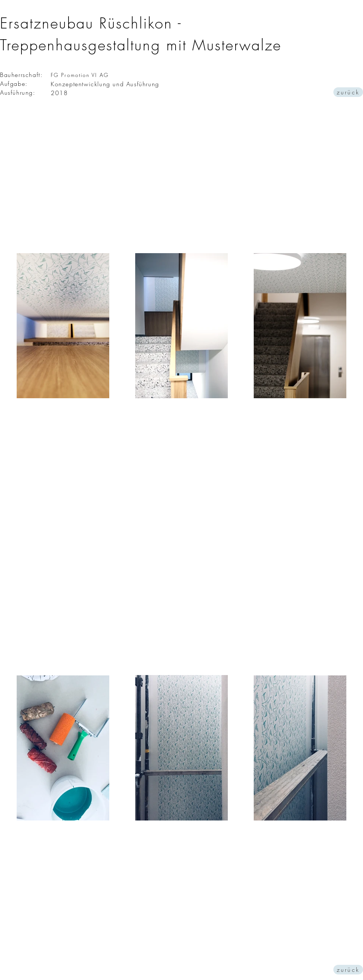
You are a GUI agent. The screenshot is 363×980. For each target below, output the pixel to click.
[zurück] (348, 92)
